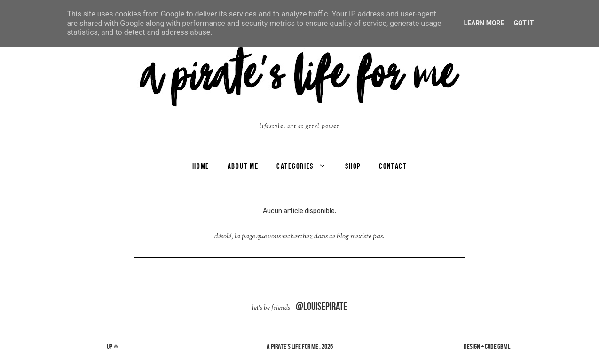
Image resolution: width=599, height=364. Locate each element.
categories (295, 166)
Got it (524, 23)
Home (201, 166)
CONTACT (393, 166)
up (112, 346)
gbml (504, 346)
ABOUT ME (243, 166)
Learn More (484, 23)
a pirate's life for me (292, 346)
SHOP (353, 166)
